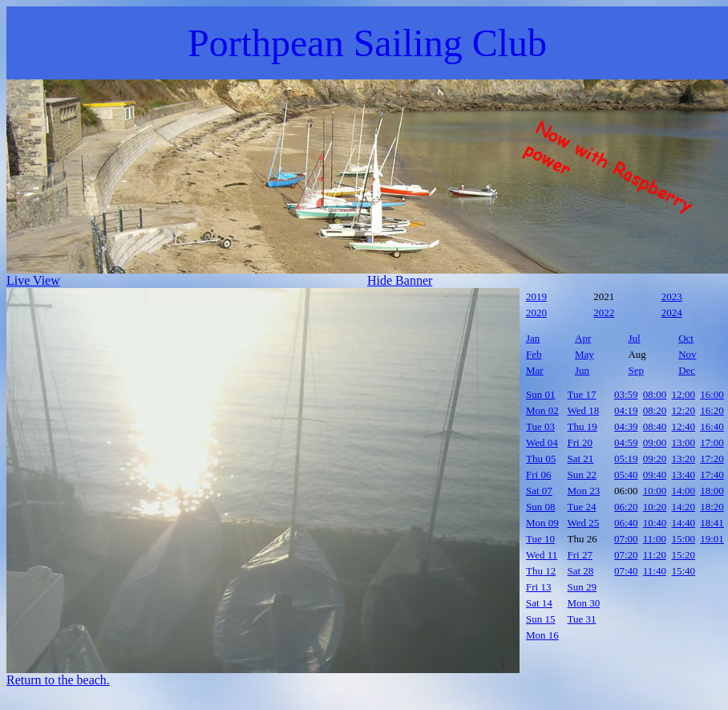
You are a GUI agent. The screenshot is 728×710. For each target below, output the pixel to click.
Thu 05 (541, 458)
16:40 (712, 426)
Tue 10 (540, 539)
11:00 (655, 539)
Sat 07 (539, 491)
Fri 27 (580, 555)
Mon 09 (542, 523)
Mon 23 (584, 491)
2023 (672, 296)
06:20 (626, 507)
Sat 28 (581, 571)
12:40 (684, 426)
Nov (687, 354)
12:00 (684, 394)
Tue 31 (582, 619)
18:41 (712, 523)
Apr (583, 338)
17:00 (712, 442)
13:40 (684, 475)
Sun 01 (540, 394)
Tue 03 (540, 426)
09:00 (655, 442)
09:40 (655, 475)
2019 (536, 296)
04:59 (626, 442)
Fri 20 (580, 442)
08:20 (655, 410)
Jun (582, 370)
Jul (634, 338)
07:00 (626, 539)
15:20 (684, 555)
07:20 (626, 555)
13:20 (684, 458)
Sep (636, 370)
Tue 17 (582, 394)
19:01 (712, 539)
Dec (687, 370)
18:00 (712, 491)
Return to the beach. (58, 680)
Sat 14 (539, 603)
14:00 (684, 491)
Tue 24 (582, 507)
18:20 (712, 507)
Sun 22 (582, 475)
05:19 (626, 458)
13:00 (684, 442)
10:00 (655, 491)
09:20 (655, 458)
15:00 (684, 539)
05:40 (626, 475)
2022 (604, 312)
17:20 (712, 458)
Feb (534, 354)
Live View (33, 280)
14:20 (684, 507)
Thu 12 (541, 571)
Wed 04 (542, 442)
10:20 (655, 507)
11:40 (655, 571)
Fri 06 (538, 475)
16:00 (712, 394)
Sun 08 (540, 507)
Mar (535, 370)
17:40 (712, 475)
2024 (672, 312)
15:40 (684, 571)
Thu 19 (582, 426)
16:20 (712, 410)
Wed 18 (584, 410)
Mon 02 (542, 410)
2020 (536, 312)
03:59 (626, 394)
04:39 (626, 426)
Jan (533, 338)
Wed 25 (584, 523)
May (584, 354)
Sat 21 (581, 458)
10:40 (655, 523)
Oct (686, 338)
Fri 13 (538, 587)
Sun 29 (582, 587)
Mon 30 (584, 603)
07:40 (626, 571)
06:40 (626, 523)
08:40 (655, 426)
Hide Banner (400, 280)
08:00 (655, 394)
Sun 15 (540, 619)
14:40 (684, 523)
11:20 (655, 555)
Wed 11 (542, 555)
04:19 (626, 410)
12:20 (684, 410)
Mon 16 (542, 635)
